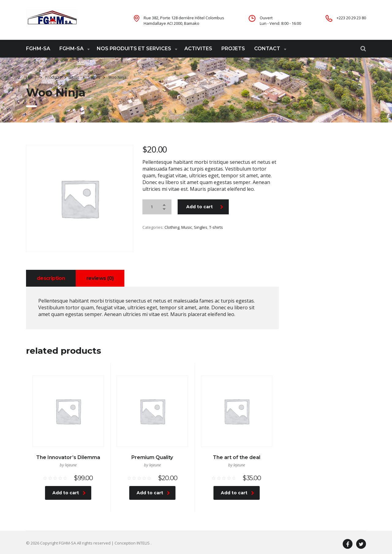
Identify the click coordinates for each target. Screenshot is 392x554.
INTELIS (144, 543)
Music (187, 227)
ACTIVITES (198, 49)
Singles (201, 227)
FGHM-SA (38, 49)
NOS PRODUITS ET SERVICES (134, 49)
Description (51, 278)
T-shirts (216, 227)
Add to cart (205, 207)
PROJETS (233, 49)
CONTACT (267, 49)
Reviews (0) (100, 278)
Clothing (172, 227)
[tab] (51, 278)
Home (31, 77)
